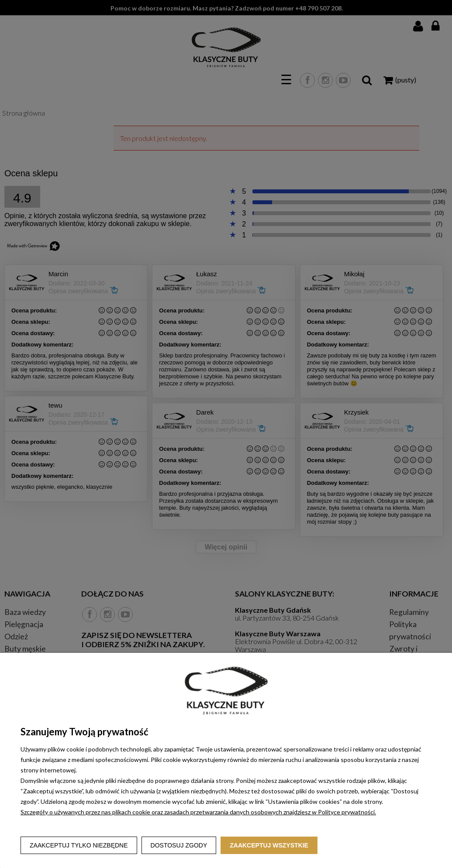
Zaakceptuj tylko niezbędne (79, 845)
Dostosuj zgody (179, 845)
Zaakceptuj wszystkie (269, 845)
